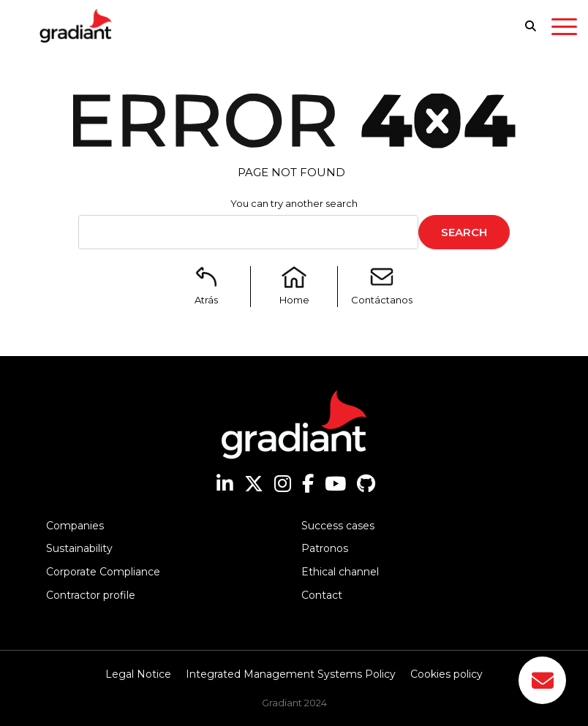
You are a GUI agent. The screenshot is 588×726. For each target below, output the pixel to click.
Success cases (338, 526)
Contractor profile (91, 595)
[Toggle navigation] (564, 29)
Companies (75, 526)
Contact (322, 595)
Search (464, 232)
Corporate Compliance (103, 572)
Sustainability (79, 548)
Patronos (325, 548)
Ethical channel (340, 572)
